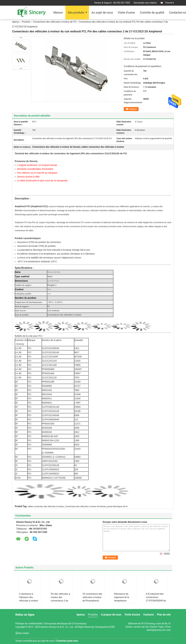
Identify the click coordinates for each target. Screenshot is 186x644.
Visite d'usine (126, 12)
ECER (112, 627)
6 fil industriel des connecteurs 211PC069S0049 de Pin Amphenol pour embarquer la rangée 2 (156, 602)
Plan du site (164, 615)
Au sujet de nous (102, 12)
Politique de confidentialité (29, 624)
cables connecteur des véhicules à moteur (46, 506)
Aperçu (16, 22)
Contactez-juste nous (67, 641)
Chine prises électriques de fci (59, 624)
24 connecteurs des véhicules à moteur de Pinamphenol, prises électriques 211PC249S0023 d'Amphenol (92, 602)
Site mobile (22, 633)
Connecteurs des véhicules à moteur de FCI (55, 22)
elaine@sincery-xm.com (159, 630)
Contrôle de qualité (152, 12)
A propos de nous (111, 615)
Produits (26, 22)
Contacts (148, 615)
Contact (133, 109)
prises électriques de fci (117, 506)
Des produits (76, 12)
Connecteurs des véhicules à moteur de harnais (85, 506)
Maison (58, 12)
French (170, 3)
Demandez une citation (145, 3)
